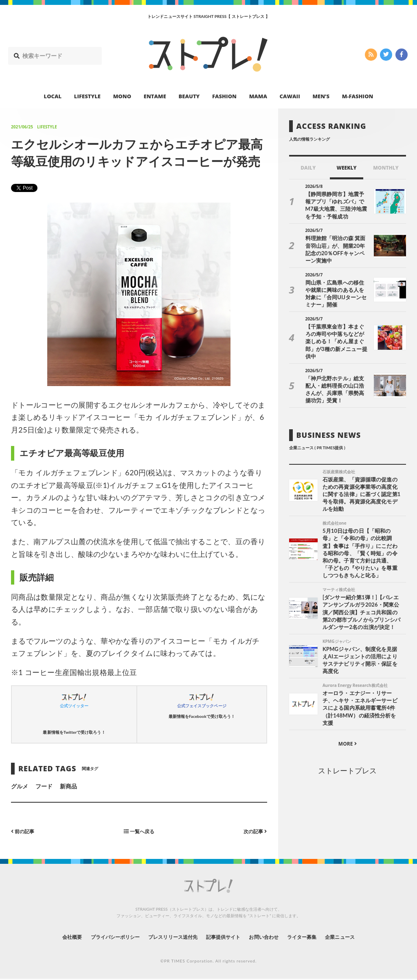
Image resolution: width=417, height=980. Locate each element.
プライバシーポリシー (100, 937)
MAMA (258, 96)
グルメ (20, 786)
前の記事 (25, 831)
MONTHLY (386, 168)
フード (44, 786)
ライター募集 (317, 937)
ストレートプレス (347, 758)
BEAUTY (189, 96)
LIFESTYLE (87, 96)
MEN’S (321, 96)
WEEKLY (346, 168)
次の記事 (253, 831)
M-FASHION (358, 96)
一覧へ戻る (139, 831)
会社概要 (50, 937)
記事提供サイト (226, 937)
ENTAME (155, 96)
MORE (348, 731)
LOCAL (53, 96)
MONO (122, 96)
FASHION (224, 96)
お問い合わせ (273, 937)
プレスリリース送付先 (167, 937)
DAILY (308, 168)
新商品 (68, 786)
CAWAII (290, 96)
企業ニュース (362, 937)
